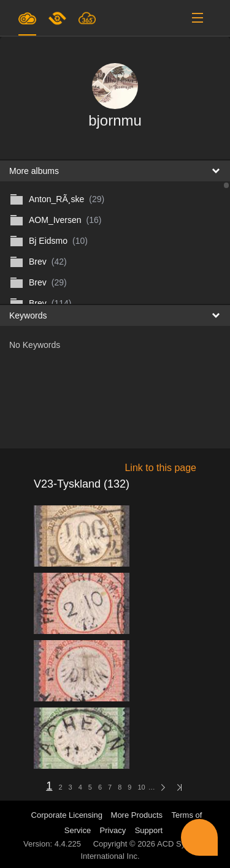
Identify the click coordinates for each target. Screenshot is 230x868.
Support (149, 830)
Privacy (113, 830)
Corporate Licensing (68, 815)
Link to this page (160, 468)
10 (141, 787)
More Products (137, 815)
